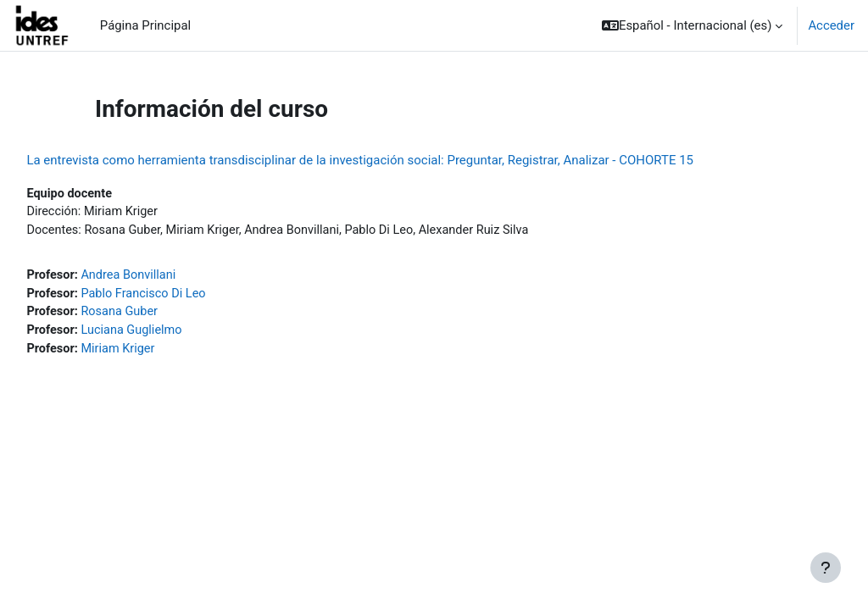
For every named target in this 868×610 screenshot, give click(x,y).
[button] (692, 25)
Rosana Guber (160, 314)
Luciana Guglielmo (172, 334)
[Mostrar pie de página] (826, 568)
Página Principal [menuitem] (145, 25)
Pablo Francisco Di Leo (184, 296)
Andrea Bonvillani (169, 277)
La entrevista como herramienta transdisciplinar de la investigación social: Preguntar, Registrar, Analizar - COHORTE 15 (398, 160)
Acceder (831, 25)
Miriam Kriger (159, 352)
